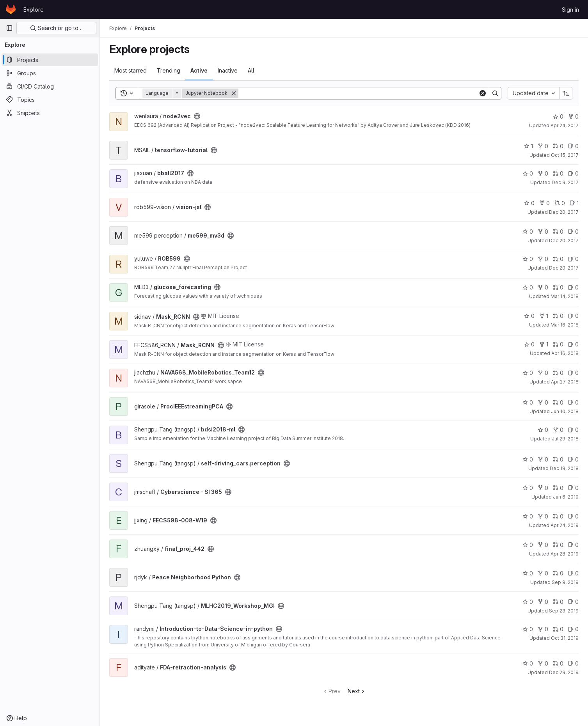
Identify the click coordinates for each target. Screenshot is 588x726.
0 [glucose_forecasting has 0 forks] (543, 287)
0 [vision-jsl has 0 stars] (529, 203)
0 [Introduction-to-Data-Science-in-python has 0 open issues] (573, 629)
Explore (34, 10)
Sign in (570, 10)
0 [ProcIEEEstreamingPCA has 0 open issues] (573, 402)
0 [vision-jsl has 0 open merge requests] (560, 203)
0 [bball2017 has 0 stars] (528, 173)
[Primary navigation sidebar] (9, 28)
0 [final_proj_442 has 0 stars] (528, 545)
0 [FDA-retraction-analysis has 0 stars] (528, 663)
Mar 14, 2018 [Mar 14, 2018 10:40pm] (565, 296)
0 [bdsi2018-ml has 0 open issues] (573, 430)
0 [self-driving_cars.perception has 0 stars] (528, 459)
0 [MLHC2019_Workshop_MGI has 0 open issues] (573, 602)
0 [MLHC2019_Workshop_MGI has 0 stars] (528, 602)
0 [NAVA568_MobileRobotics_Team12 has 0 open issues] (573, 373)
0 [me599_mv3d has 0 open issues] (573, 232)
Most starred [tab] (131, 70)
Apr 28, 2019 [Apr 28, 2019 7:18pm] (565, 554)
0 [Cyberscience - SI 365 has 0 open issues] (573, 488)
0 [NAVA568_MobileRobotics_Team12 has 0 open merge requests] (558, 373)
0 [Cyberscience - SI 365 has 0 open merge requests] (558, 488)
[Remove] (234, 93)
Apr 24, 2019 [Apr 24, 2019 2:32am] (565, 525)
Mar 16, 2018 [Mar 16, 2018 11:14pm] (565, 325)
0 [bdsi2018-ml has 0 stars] (543, 430)
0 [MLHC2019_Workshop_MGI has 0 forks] (543, 602)
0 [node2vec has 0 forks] (573, 116)
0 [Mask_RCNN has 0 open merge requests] (558, 316)
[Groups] (50, 73)
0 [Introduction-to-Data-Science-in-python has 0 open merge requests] (558, 629)
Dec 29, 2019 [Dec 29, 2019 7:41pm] (564, 672)
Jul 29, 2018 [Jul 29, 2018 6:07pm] (565, 439)
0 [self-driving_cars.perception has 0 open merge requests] (558, 459)
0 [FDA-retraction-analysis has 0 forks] (543, 663)
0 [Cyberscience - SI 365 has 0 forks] (543, 488)
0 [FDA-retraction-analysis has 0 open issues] (573, 663)
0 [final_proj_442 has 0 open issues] (573, 545)
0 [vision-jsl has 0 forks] (544, 203)
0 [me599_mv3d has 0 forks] (543, 232)
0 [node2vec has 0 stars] (558, 116)
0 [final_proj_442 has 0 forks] (543, 545)
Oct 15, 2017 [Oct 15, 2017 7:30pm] (565, 155)
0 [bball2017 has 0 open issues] (573, 173)
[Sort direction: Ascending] (566, 93)
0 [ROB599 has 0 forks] (543, 259)
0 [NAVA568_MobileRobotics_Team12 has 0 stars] (528, 373)
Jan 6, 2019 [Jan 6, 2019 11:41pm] (566, 497)
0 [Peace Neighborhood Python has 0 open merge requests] (558, 573)
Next (357, 691)
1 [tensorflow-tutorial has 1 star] (528, 146)
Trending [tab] (169, 70)
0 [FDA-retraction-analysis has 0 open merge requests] (558, 663)
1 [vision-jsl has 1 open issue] (574, 203)
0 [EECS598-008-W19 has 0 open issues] (573, 516)
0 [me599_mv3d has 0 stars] (528, 232)
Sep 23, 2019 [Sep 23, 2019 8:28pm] (564, 611)
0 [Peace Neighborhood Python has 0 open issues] (573, 573)
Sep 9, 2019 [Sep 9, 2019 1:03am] (565, 582)
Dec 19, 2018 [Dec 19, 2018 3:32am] (564, 468)
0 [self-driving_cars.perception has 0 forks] (543, 459)
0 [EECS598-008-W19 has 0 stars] (528, 516)
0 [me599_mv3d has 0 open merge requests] (558, 232)
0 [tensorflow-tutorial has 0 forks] (543, 146)
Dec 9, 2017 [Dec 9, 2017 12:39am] (565, 182)
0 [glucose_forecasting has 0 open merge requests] (558, 287)
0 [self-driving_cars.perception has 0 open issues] (573, 459)
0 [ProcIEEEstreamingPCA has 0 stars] (528, 402)
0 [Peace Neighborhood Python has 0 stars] (528, 573)
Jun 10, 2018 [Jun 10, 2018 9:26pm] (565, 411)
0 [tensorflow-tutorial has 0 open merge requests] (558, 146)
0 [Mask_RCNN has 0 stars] (529, 316)
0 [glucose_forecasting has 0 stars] (528, 287)
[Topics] (50, 99)
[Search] (358, 93)
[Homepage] (11, 9)
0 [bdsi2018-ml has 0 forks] (558, 430)
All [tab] (251, 70)
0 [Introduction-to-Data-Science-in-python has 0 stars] (528, 629)
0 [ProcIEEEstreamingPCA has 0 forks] (543, 402)
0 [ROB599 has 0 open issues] (573, 259)
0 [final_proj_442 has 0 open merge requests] (558, 545)
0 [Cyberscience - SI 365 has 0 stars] (528, 488)
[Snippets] (50, 113)
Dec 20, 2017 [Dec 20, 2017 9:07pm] (564, 241)
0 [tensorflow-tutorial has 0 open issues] (573, 146)
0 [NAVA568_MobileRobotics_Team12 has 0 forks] (543, 373)
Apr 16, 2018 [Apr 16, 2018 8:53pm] (565, 353)
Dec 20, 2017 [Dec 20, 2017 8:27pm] (564, 212)
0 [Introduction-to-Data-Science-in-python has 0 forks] (543, 629)
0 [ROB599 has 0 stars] (528, 259)
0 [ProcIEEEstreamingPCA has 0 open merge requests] (558, 402)
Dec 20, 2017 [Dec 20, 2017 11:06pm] (564, 268)
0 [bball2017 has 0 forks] (543, 173)
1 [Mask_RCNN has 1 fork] (544, 316)
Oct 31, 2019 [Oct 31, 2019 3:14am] (565, 638)
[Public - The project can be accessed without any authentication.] (197, 116)
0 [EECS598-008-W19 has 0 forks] (543, 516)
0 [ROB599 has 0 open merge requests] (558, 259)
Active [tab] (199, 70)
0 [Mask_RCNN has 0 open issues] (573, 316)
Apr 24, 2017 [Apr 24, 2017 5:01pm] (565, 125)
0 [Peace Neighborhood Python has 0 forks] (543, 573)
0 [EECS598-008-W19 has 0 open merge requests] (558, 516)
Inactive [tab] (228, 70)
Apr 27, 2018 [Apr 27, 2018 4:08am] (565, 382)
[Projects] (50, 60)
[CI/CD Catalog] (50, 86)
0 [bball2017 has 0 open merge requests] (558, 173)
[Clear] (483, 93)
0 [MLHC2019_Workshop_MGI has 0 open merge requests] (558, 602)
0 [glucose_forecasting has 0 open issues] (573, 287)
